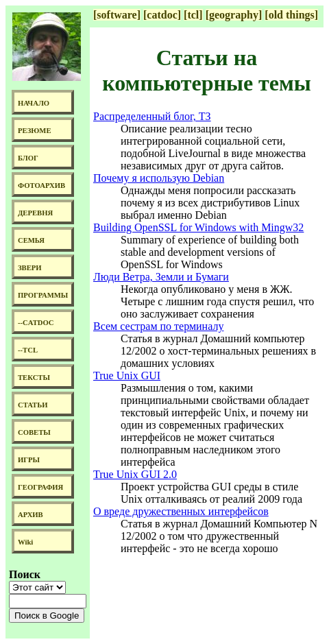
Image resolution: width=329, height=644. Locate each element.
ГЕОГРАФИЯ (40, 487)
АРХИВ (31, 515)
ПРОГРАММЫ (43, 295)
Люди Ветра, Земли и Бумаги (161, 277)
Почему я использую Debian (159, 178)
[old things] (291, 15)
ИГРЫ (29, 460)
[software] (117, 15)
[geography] (234, 15)
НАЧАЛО (34, 103)
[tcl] (193, 15)
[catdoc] (162, 15)
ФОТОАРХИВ (41, 186)
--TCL (28, 350)
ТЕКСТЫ (34, 378)
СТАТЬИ (33, 405)
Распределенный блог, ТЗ (152, 116)
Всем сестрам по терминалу (158, 326)
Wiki (25, 542)
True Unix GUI (127, 375)
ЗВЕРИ (30, 268)
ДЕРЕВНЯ (35, 213)
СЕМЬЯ (31, 240)
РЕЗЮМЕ (35, 131)
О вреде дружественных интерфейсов (181, 511)
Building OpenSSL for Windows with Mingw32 (198, 227)
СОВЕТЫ (34, 432)
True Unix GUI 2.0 (135, 474)
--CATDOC (36, 323)
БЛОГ (28, 158)
